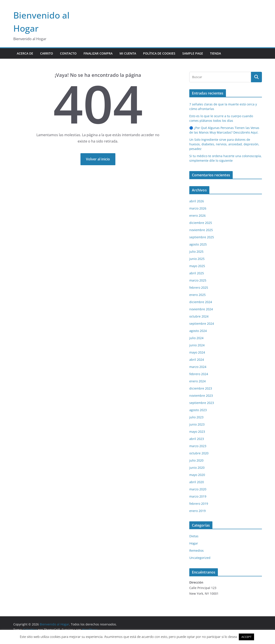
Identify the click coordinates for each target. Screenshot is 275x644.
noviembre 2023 (201, 396)
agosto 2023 (198, 410)
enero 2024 (197, 381)
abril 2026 (197, 201)
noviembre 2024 (201, 309)
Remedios (196, 550)
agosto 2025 (198, 244)
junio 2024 (197, 345)
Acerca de (25, 53)
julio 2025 (196, 252)
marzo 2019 (198, 496)
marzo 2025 (198, 280)
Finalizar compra (98, 53)
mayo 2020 (197, 475)
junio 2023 (197, 424)
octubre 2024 (199, 316)
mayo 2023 (197, 432)
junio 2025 (197, 259)
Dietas (194, 536)
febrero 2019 (199, 504)
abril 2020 (197, 482)
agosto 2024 (198, 331)
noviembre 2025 (201, 230)
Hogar (194, 543)
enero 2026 (197, 216)
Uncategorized (200, 558)
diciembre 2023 (201, 388)
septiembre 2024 (202, 324)
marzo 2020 (198, 489)
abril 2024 (197, 360)
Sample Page (193, 53)
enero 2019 (197, 511)
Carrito (47, 53)
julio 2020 (196, 460)
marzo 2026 (198, 208)
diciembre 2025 (201, 223)
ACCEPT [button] (246, 637)
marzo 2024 (198, 367)
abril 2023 (197, 439)
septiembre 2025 (202, 237)
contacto (68, 53)
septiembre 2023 (202, 403)
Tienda (215, 53)
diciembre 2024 (201, 302)
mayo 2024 (197, 352)
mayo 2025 (197, 266)
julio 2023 (196, 417)
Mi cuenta (128, 53)
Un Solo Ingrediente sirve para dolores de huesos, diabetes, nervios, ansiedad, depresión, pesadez (224, 144)
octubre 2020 (199, 453)
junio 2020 (197, 468)
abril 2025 (197, 273)
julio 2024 (196, 338)
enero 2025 (197, 295)
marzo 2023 (198, 446)
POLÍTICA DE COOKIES (159, 53)
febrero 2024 (199, 374)
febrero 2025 (199, 288)
